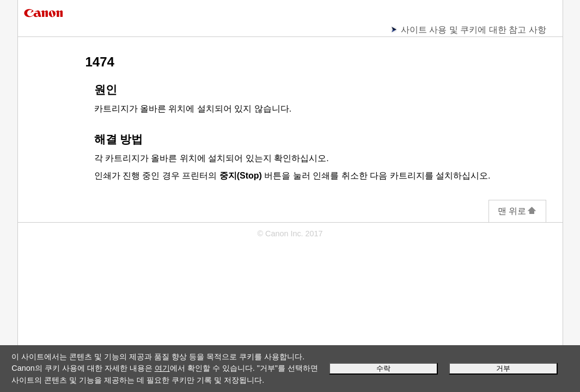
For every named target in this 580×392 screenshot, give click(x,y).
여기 (162, 368)
